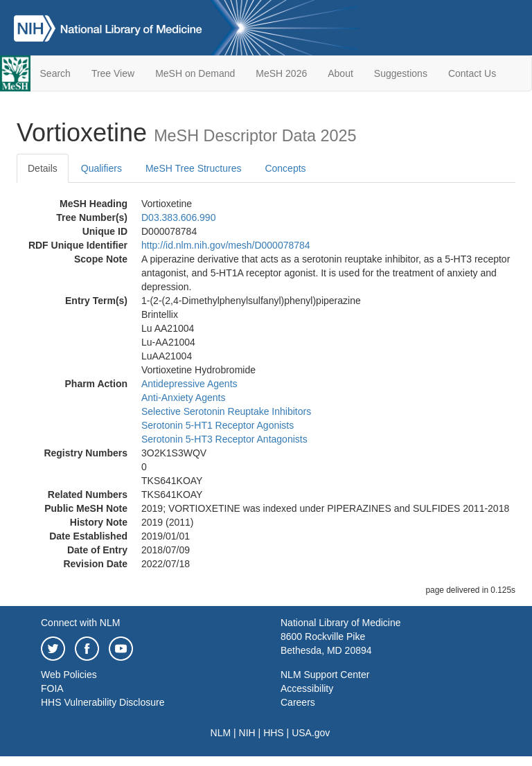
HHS (274, 733)
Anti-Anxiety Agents (183, 398)
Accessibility (307, 688)
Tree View (113, 73)
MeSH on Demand (195, 73)
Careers (298, 702)
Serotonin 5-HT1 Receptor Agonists (218, 425)
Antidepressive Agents (189, 384)
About (340, 73)
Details (43, 168)
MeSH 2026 (281, 73)
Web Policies (69, 675)
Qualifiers (101, 168)
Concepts (285, 168)
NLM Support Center (325, 675)
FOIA (52, 688)
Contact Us (472, 73)
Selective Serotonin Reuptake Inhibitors (226, 411)
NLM (221, 733)
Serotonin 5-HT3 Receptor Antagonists (224, 439)
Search (55, 73)
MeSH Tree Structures (194, 168)
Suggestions (401, 73)
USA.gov (311, 733)
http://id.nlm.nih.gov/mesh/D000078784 (226, 245)
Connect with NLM (80, 623)
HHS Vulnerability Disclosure (103, 702)
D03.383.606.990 (178, 217)
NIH (247, 733)
